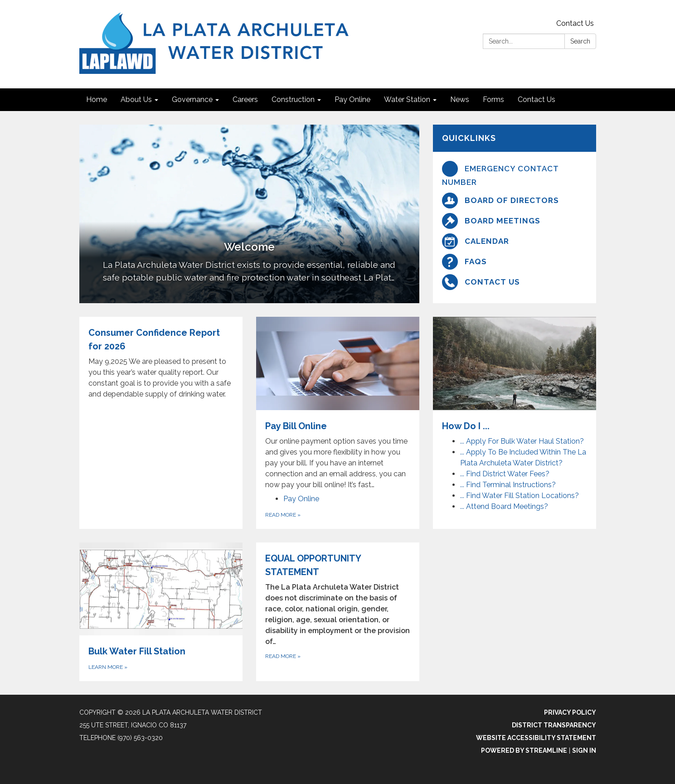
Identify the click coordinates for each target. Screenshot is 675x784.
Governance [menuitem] (192, 99)
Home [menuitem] (97, 99)
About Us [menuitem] (136, 99)
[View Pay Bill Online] (338, 404)
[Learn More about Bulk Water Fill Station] (161, 612)
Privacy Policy (570, 712)
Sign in (584, 750)
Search (580, 41)
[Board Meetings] (515, 221)
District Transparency (554, 725)
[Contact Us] (515, 282)
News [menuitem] (460, 99)
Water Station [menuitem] (407, 99)
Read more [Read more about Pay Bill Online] (283, 515)
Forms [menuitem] (493, 99)
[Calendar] (515, 241)
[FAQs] (515, 262)
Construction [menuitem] (293, 99)
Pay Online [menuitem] (352, 99)
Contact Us (575, 23)
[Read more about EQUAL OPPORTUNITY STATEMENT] (338, 612)
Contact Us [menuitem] (537, 99)
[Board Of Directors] (515, 201)
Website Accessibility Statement (536, 738)
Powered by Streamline (524, 750)
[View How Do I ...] (515, 375)
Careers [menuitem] (245, 99)
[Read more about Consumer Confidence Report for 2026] (161, 423)
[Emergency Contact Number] (515, 175)
